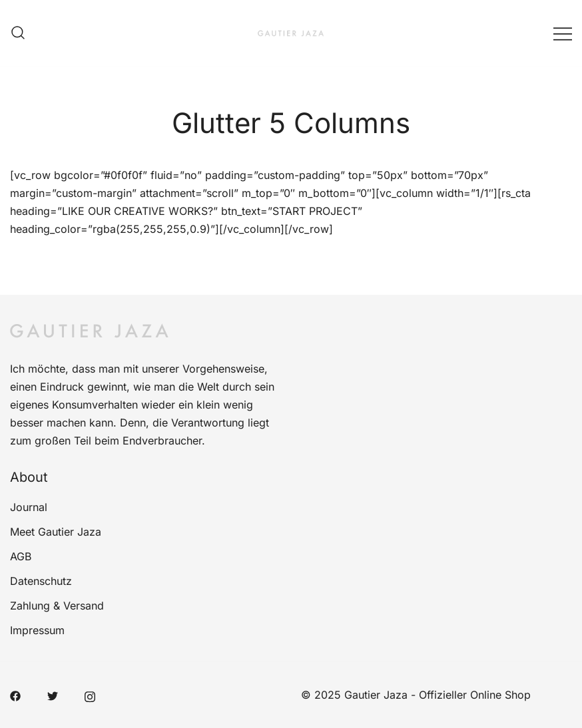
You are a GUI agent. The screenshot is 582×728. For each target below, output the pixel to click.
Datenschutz (41, 581)
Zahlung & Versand (57, 606)
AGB (21, 556)
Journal (29, 507)
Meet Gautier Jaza (56, 532)
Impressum (37, 630)
